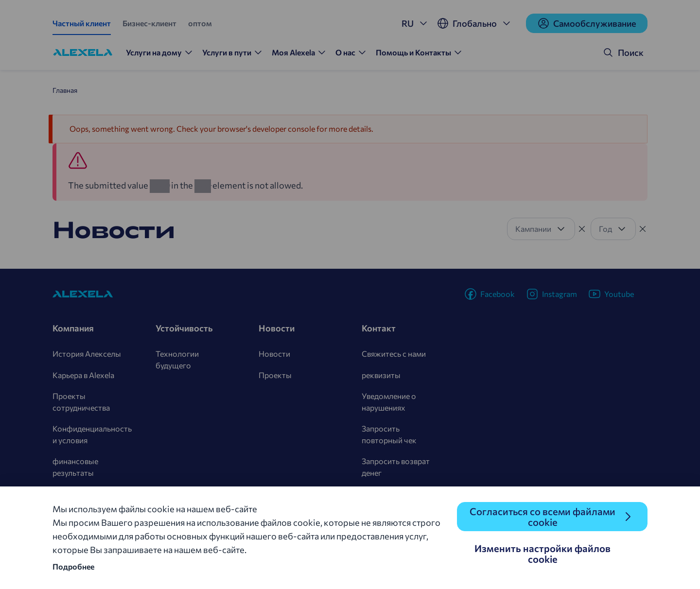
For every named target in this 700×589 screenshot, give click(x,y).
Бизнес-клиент (149, 23)
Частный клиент (82, 23)
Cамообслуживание (587, 23)
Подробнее (73, 566)
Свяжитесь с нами (394, 354)
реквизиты (381, 375)
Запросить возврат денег (396, 467)
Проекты (275, 375)
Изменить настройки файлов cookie (542, 554)
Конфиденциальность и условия (92, 434)
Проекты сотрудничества (81, 402)
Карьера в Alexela (83, 375)
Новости (274, 354)
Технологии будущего (177, 359)
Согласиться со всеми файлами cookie (542, 517)
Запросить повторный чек (389, 434)
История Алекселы (87, 354)
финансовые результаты (75, 467)
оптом (200, 23)
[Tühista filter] (582, 229)
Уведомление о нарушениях (389, 402)
